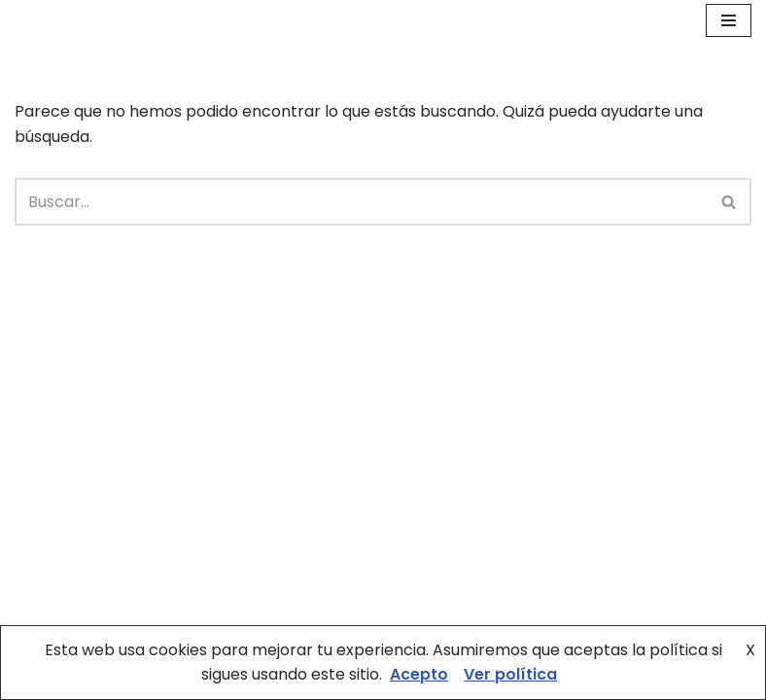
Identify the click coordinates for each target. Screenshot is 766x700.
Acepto (419, 674)
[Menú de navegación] (729, 20)
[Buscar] (361, 202)
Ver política (510, 674)
